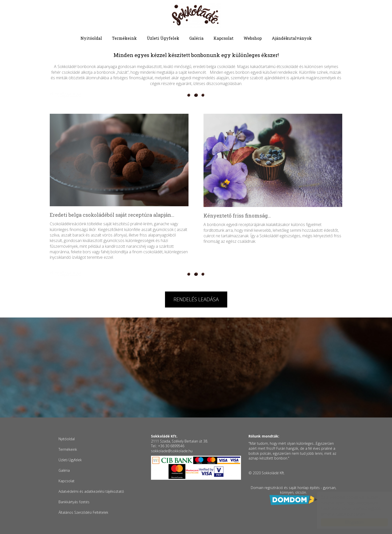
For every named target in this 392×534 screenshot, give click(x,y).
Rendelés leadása (196, 299)
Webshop (253, 38)
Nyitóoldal (91, 38)
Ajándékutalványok (292, 38)
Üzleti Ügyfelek (163, 38)
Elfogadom (349, 522)
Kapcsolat (223, 38)
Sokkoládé (196, 15)
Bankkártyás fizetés (74, 502)
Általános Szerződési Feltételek (83, 512)
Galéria (196, 38)
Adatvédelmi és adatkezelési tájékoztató (91, 491)
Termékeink (124, 38)
